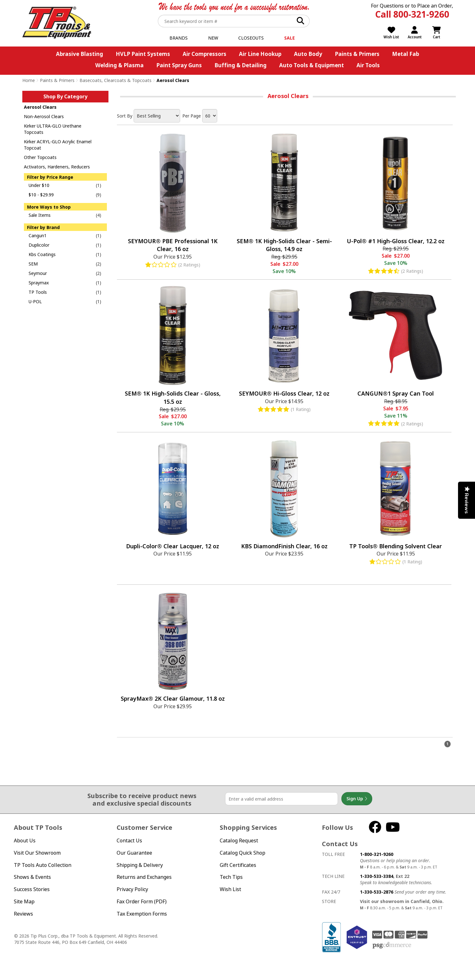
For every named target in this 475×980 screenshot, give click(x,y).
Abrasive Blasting (80, 54)
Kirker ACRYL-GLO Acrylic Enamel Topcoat (58, 145)
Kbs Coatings (42, 254)
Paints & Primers (357, 54)
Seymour (38, 273)
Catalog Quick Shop (243, 853)
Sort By (125, 116)
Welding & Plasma (119, 65)
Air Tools (368, 65)
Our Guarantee (134, 853)
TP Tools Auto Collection (43, 865)
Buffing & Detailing (240, 65)
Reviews (23, 914)
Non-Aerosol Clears (44, 116)
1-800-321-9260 (377, 854)
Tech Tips (231, 877)
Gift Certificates (238, 865)
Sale (290, 38)
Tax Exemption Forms (142, 914)
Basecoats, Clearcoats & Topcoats (116, 80)
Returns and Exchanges (144, 877)
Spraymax (39, 283)
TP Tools (38, 292)
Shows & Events (32, 877)
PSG (392, 945)
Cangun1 (38, 235)
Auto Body (308, 54)
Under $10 (39, 185)
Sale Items (40, 215)
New (213, 38)
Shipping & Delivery (140, 865)
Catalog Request (239, 840)
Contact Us (129, 840)
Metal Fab (406, 54)
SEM (33, 264)
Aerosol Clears (40, 107)
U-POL (35, 301)
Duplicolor (39, 245)
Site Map (24, 901)
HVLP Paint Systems (143, 54)
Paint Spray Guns (179, 65)
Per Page (192, 116)
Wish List (230, 889)
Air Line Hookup (260, 54)
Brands (179, 38)
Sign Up (357, 799)
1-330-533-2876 (377, 892)
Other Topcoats (40, 157)
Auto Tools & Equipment (312, 65)
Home (29, 80)
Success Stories (32, 889)
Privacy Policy (132, 889)
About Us (25, 840)
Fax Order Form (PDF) (142, 901)
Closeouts (251, 38)
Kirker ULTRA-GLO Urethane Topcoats (53, 129)
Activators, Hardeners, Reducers (57, 167)
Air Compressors (204, 54)
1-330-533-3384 (377, 876)
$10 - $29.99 (41, 195)
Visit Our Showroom (37, 853)
